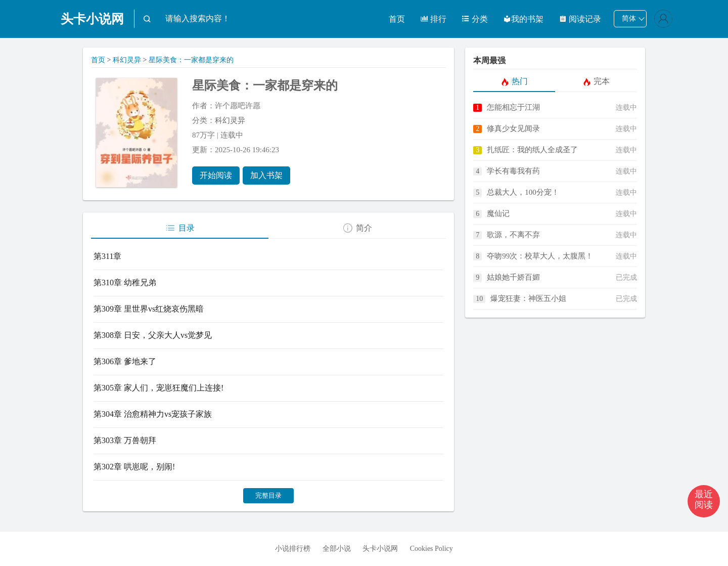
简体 (629, 18)
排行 (433, 19)
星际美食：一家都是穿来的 (191, 60)
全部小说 (337, 549)
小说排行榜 (293, 549)
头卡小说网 (92, 19)
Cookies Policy (431, 549)
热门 (514, 81)
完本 (596, 81)
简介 (357, 228)
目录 (180, 228)
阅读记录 (580, 19)
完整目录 (268, 495)
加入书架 (266, 175)
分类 (475, 19)
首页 (397, 19)
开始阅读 (216, 175)
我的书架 (523, 19)
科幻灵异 (127, 60)
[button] (704, 501)
